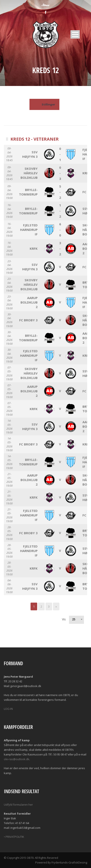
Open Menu (75, 34)
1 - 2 (60, 211)
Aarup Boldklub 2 (29, 302)
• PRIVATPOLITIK (14, 837)
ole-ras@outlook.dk (17, 759)
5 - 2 (60, 192)
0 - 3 (60, 173)
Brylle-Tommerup (28, 192)
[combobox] (76, 619)
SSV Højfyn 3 (30, 154)
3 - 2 (60, 248)
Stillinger (44, 104)
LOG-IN (8, 709)
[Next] (56, 606)
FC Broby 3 (28, 320)
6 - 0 (60, 230)
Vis (64, 619)
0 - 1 (60, 154)
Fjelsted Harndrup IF (29, 230)
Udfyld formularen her (18, 805)
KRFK (86, 173)
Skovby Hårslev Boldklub (29, 173)
